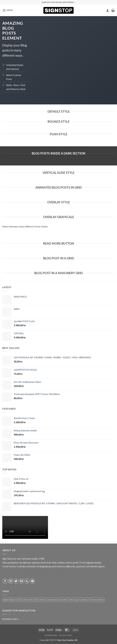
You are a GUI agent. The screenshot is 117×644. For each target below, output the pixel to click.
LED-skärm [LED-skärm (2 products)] (40, 600)
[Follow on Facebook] (5, 581)
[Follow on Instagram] (11, 581)
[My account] (108, 10)
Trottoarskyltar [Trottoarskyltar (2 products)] (97, 600)
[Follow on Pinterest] (33, 581)
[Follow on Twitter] (16, 581)
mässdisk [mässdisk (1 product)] (63, 600)
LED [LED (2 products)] (19, 600)
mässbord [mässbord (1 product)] (52, 600)
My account (66, 635)
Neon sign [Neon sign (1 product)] (74, 600)
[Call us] (27, 581)
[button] (8, 10)
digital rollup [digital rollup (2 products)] (9, 600)
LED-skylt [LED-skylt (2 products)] (28, 600)
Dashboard (51, 635)
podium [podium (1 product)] (84, 600)
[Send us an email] (22, 581)
